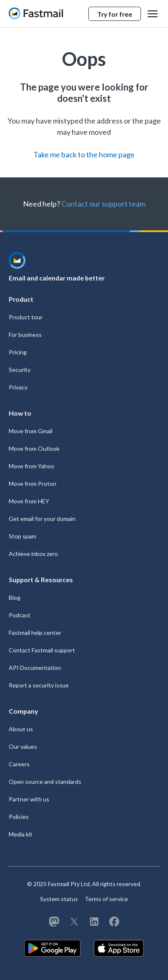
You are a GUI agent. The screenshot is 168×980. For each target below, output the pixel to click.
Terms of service (106, 899)
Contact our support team (103, 204)
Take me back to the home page (84, 154)
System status (59, 899)
